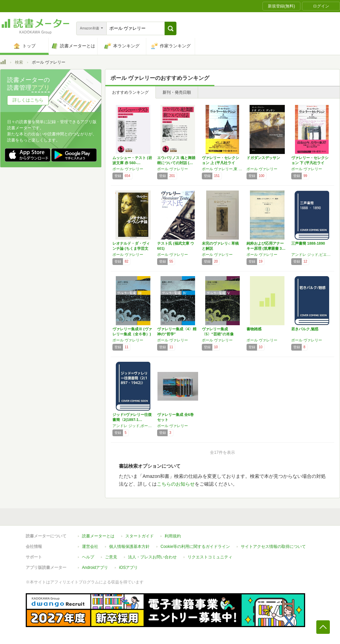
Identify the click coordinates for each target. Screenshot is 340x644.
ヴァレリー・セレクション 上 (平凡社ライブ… (220, 163)
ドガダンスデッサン (263, 158)
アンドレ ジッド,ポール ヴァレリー (133, 426)
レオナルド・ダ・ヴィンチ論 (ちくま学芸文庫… (131, 248)
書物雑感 (254, 329)
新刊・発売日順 (177, 92)
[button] (171, 28)
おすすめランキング (130, 92)
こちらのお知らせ (176, 484)
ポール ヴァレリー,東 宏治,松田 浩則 (222, 169)
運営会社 (90, 547)
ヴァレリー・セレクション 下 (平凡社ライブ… (310, 163)
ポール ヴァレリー (128, 169)
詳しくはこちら (28, 100)
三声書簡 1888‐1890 (308, 243)
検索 (19, 62)
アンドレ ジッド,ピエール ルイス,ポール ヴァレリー (312, 254)
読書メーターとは (98, 536)
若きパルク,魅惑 (305, 329)
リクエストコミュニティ (210, 557)
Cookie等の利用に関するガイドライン (195, 547)
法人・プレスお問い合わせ (152, 557)
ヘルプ (88, 557)
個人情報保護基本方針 (129, 547)
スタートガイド (140, 536)
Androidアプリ (95, 568)
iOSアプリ (128, 568)
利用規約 (173, 536)
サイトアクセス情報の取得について (273, 547)
